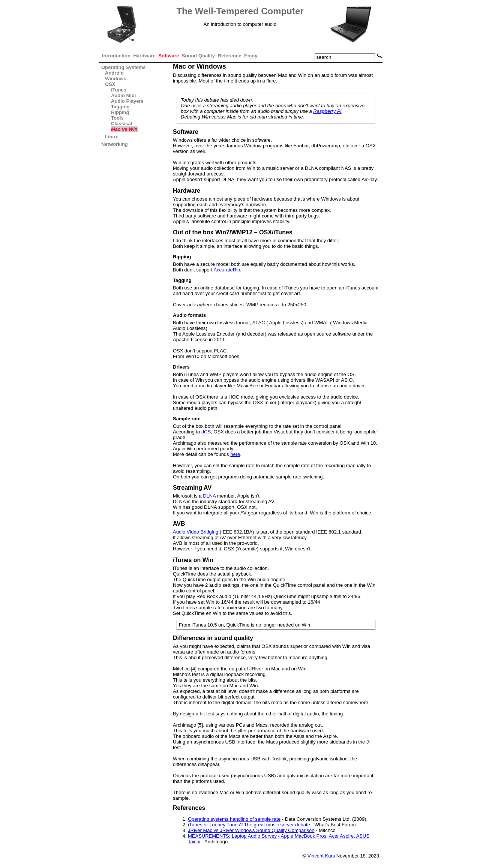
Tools (117, 118)
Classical (121, 124)
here (235, 454)
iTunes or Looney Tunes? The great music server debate (249, 825)
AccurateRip (227, 270)
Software (169, 56)
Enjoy (251, 56)
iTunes (119, 90)
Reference (230, 56)
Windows (116, 79)
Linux (112, 137)
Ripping (120, 112)
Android (114, 73)
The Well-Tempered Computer (240, 11)
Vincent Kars (321, 856)
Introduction (116, 56)
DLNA (209, 496)
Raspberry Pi (327, 111)
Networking (115, 144)
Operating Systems (124, 67)
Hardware (144, 56)
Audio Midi (123, 95)
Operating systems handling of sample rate (234, 819)
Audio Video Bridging (196, 532)
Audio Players (127, 101)
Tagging (120, 107)
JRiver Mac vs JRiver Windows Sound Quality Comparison (251, 830)
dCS (206, 432)
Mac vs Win (124, 129)
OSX (110, 84)
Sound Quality (198, 56)
